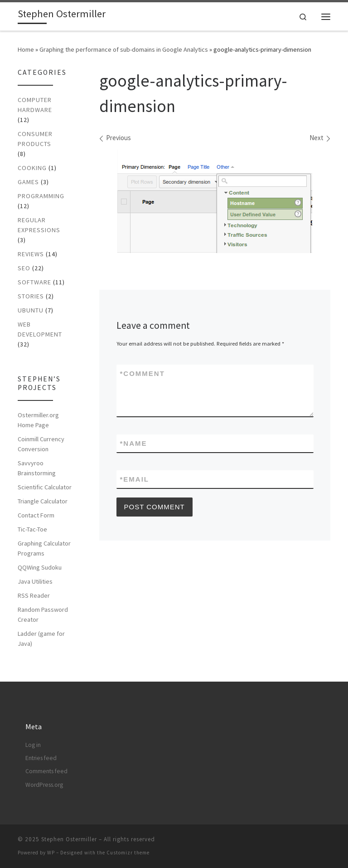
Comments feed (46, 771)
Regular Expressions (39, 225)
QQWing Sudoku (40, 567)
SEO (24, 268)
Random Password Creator (43, 614)
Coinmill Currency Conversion (41, 444)
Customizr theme (128, 853)
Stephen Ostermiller (69, 839)
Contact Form (36, 515)
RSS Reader (34, 595)
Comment (143, 373)
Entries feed (41, 758)
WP (51, 853)
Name (134, 443)
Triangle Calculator (43, 501)
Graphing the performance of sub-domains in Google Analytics (124, 49)
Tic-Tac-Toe (32, 529)
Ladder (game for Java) (41, 639)
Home (26, 49)
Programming (41, 196)
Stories (31, 296)
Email (135, 479)
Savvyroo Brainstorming (37, 468)
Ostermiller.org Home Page (38, 420)
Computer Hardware (35, 105)
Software (34, 282)
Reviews (31, 254)
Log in (33, 745)
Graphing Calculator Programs (44, 548)
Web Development (40, 329)
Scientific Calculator (45, 487)
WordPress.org (44, 785)
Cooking (32, 168)
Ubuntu (31, 310)
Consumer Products (35, 139)
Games (28, 182)
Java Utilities (35, 581)
